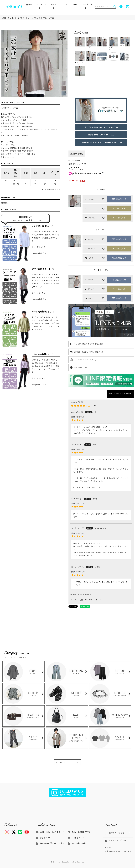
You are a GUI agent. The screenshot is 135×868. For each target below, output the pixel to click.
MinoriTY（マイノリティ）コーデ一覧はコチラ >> (101, 142)
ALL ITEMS (60, 762)
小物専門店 (88, 4)
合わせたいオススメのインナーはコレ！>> (101, 127)
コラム (64, 4)
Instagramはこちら (39, 253)
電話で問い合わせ (114, 833)
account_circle (121, 6)
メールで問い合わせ (115, 841)
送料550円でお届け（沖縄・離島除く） (89, 352)
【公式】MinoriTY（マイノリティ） (14, 18)
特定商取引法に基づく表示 (50, 843)
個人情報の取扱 (77, 843)
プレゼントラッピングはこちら (86, 360)
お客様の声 (43, 838)
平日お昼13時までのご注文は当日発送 (88, 344)
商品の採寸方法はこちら (50, 189)
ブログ (75, 4)
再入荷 (54, 4)
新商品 (29, 4)
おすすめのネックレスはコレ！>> (101, 135)
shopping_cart (127, 6)
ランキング (42, 4)
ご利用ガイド (76, 838)
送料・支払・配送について (50, 832)
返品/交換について (81, 367)
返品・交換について (79, 832)
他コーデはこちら (38, 247)
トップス (33, 18)
